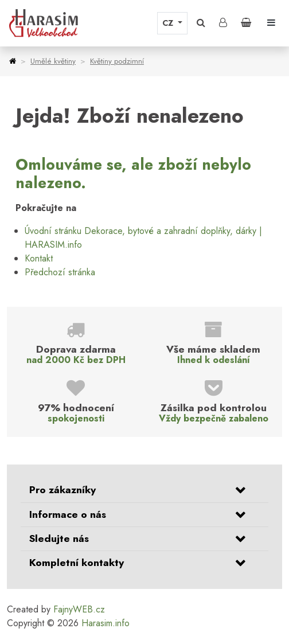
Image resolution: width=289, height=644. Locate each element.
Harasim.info (106, 623)
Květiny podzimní (117, 61)
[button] (201, 23)
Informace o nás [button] (68, 514)
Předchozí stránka (60, 272)
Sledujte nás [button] (59, 538)
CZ (169, 23)
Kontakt (39, 258)
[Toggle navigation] (271, 23)
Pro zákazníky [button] (63, 490)
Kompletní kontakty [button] (77, 563)
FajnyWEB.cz (79, 609)
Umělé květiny (53, 61)
